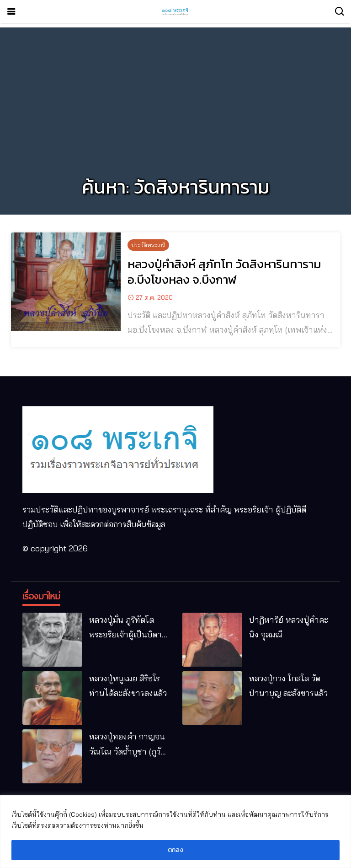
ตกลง (175, 850)
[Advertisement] (175, 92)
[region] (175, 832)
